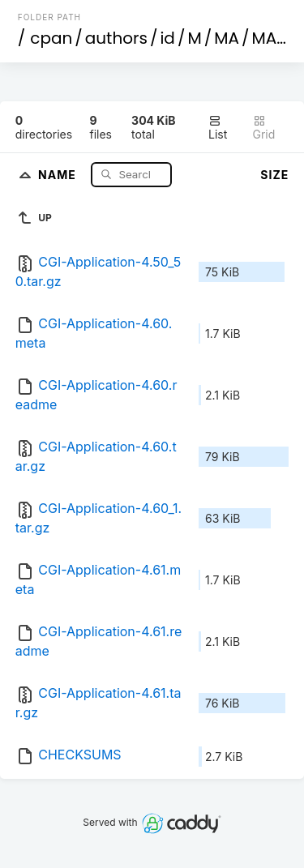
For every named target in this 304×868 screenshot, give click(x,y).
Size (274, 175)
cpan (51, 38)
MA (227, 38)
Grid (264, 128)
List (218, 128)
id (167, 38)
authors (116, 38)
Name (59, 174)
